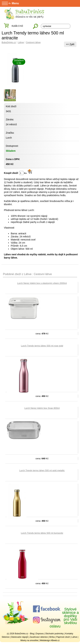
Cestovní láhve (33, 42)
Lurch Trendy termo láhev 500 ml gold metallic (42, 470)
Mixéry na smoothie (29, 640)
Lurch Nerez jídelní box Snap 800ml (42, 408)
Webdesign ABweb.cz (50, 640)
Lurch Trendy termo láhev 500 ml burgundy (42, 533)
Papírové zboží (63, 637)
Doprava (40, 634)
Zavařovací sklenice (39, 637)
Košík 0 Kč (17, 26)
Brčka (52, 637)
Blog (32, 634)
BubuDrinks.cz (9, 42)
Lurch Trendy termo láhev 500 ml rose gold (42, 346)
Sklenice (6, 637)
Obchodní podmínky (54, 634)
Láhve (21, 42)
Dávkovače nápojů (20, 637)
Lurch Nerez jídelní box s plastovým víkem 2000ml (42, 283)
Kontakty (69, 634)
